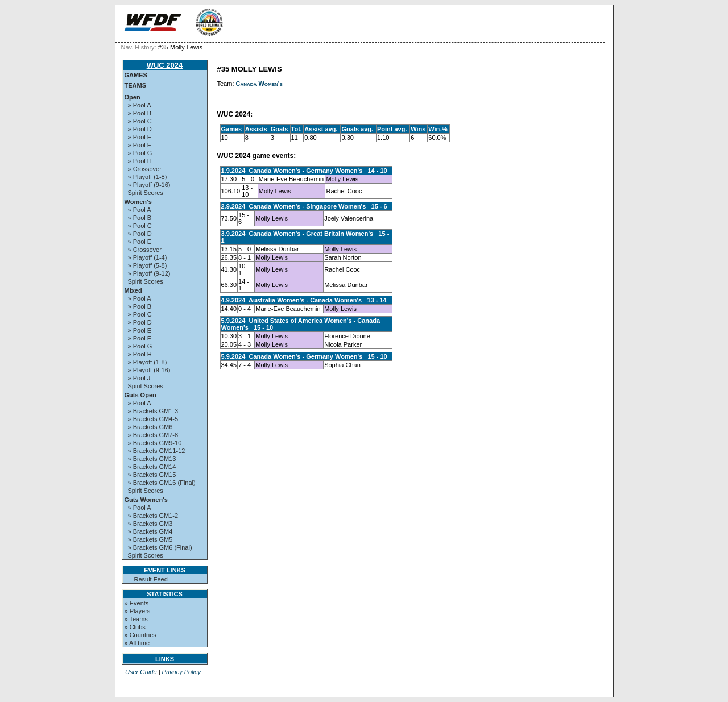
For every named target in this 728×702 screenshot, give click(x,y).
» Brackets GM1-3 (153, 411)
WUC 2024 (165, 65)
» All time (137, 643)
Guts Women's (146, 500)
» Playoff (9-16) (149, 185)
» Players (138, 611)
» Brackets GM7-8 (153, 435)
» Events (137, 603)
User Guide (141, 672)
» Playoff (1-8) (148, 177)
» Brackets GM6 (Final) (160, 547)
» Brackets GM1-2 (153, 516)
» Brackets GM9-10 (155, 443)
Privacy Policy (181, 672)
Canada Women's (259, 84)
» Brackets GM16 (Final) (162, 483)
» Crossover (145, 169)
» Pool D (140, 129)
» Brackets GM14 (152, 467)
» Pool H (140, 161)
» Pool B (140, 113)
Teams (136, 85)
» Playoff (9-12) (149, 273)
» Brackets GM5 (150, 539)
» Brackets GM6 (150, 427)
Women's (138, 202)
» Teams (136, 619)
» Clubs (135, 627)
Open (133, 97)
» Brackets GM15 (152, 475)
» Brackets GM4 (150, 531)
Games (136, 75)
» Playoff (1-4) (148, 257)
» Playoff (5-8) (148, 265)
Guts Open (140, 395)
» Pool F (140, 145)
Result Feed (151, 579)
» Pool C (140, 121)
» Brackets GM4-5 (153, 419)
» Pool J (139, 378)
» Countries (140, 635)
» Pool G (140, 153)
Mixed (133, 290)
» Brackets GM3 (150, 524)
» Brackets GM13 (152, 459)
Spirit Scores (146, 193)
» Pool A (140, 105)
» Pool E (140, 137)
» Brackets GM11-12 (157, 451)
